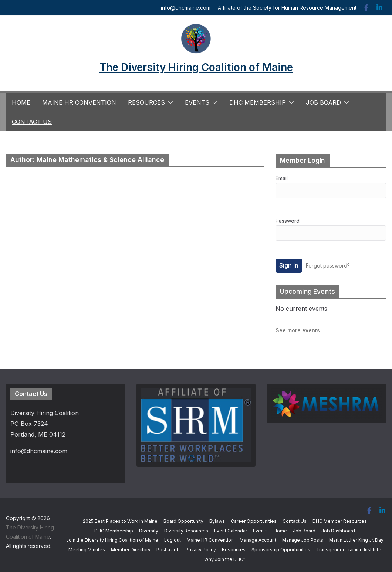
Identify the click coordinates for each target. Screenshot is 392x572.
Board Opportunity (183, 521)
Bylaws (217, 521)
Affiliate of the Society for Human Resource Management (287, 8)
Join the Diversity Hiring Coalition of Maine (112, 540)
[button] (169, 102)
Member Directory (131, 550)
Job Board (323, 102)
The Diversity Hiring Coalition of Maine (196, 67)
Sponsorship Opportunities (281, 550)
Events (197, 102)
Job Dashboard (338, 531)
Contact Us (32, 122)
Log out (173, 540)
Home (21, 102)
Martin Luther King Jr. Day (356, 540)
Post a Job (168, 550)
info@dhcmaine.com (186, 8)
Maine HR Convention (79, 102)
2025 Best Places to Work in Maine (120, 521)
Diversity (149, 531)
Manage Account (258, 540)
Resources (146, 102)
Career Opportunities (254, 521)
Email (282, 178)
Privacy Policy (201, 550)
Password (288, 221)
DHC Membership (258, 102)
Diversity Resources (186, 531)
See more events (298, 330)
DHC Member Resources (340, 521)
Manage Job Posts (303, 540)
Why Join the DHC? (225, 559)
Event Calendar (231, 531)
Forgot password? (328, 265)
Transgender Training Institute (349, 550)
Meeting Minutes (87, 550)
